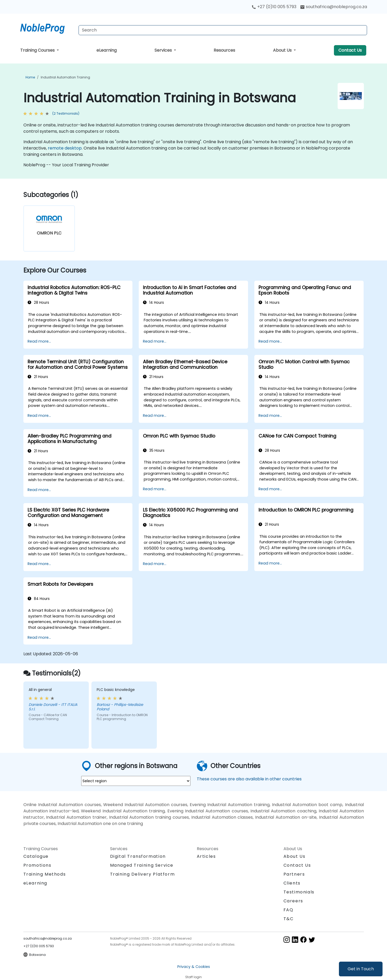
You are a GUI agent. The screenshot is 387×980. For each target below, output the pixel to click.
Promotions (37, 865)
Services (164, 50)
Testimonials (299, 892)
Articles (206, 856)
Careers (293, 901)
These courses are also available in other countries (249, 779)
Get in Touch (361, 969)
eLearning (107, 50)
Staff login (193, 977)
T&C (289, 919)
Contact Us (350, 50)
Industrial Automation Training (65, 77)
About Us (283, 50)
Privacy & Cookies (194, 967)
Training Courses (38, 50)
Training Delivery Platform (143, 874)
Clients (292, 883)
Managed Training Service (142, 865)
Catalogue (36, 856)
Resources (224, 50)
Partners (294, 874)
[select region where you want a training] (136, 781)
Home (30, 77)
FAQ (288, 910)
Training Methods (45, 874)
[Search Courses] (223, 30)
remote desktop (65, 148)
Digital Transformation (138, 856)
